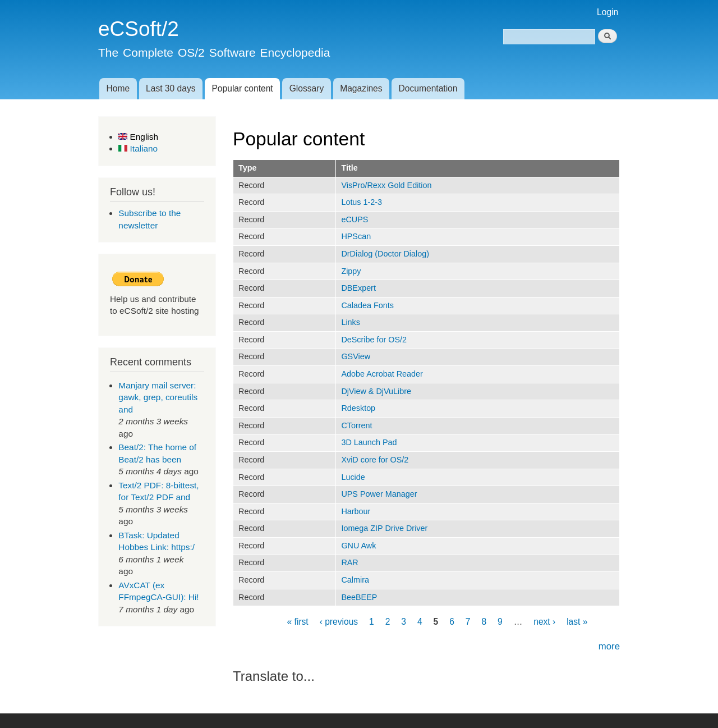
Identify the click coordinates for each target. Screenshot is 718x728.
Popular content (242, 88)
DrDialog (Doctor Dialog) (385, 254)
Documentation (428, 88)
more (609, 646)
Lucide (353, 477)
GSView (356, 356)
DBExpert (358, 288)
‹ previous (339, 622)
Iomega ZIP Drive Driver (384, 528)
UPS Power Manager (379, 494)
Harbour (356, 511)
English (138, 137)
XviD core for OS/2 (375, 460)
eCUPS (355, 219)
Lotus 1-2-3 (362, 202)
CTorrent (356, 425)
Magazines (361, 88)
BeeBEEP (359, 597)
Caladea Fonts (367, 305)
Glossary (307, 88)
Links (351, 322)
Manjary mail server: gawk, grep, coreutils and (158, 397)
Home (118, 88)
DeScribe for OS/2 (374, 340)
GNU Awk (358, 546)
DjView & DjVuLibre (376, 391)
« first (298, 622)
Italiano (138, 148)
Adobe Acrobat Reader (382, 374)
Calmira (355, 580)
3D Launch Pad (369, 442)
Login (607, 12)
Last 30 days (171, 88)
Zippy (351, 271)
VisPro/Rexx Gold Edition (386, 185)
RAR (349, 562)
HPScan (356, 236)
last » (577, 622)
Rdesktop (358, 408)
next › (544, 622)
